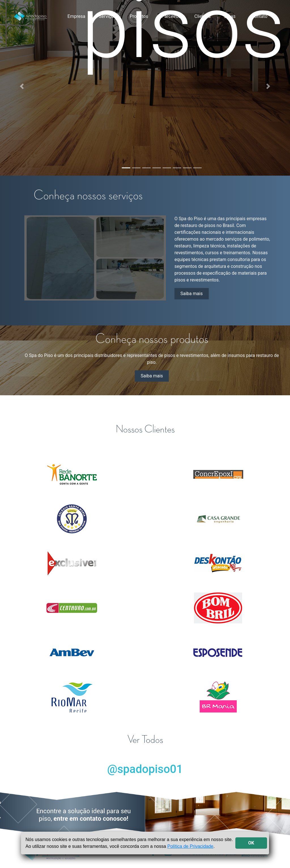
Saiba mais (192, 294)
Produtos (139, 16)
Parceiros (171, 16)
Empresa (76, 16)
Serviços (107, 16)
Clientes (202, 16)
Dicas (230, 16)
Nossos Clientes (145, 429)
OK (251, 843)
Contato (259, 16)
